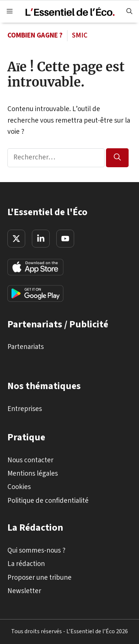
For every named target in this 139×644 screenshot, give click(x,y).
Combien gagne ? (35, 35)
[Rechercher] (117, 158)
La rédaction (26, 564)
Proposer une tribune (39, 577)
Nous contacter (30, 460)
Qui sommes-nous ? (37, 550)
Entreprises (25, 409)
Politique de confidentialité (48, 500)
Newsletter (24, 591)
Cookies (19, 487)
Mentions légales (33, 474)
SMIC (80, 35)
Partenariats (26, 347)
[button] (129, 12)
